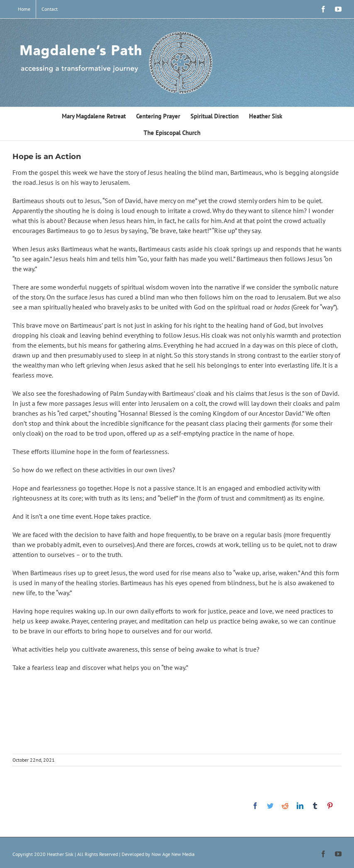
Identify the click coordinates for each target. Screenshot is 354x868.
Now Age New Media (173, 854)
